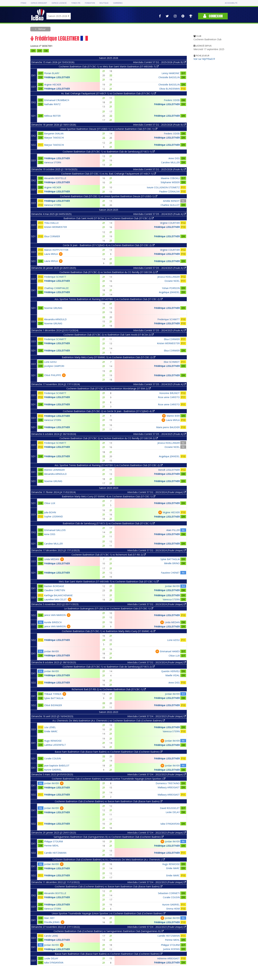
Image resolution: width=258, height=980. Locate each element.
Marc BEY (49, 918)
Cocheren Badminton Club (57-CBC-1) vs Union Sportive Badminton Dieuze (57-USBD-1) (109, 196)
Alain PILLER (173, 530)
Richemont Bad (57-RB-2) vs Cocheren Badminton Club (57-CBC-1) (109, 689)
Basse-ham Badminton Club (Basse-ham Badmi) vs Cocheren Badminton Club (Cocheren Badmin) (109, 752)
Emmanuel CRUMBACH (57, 100)
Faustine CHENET (170, 573)
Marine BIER (173, 416)
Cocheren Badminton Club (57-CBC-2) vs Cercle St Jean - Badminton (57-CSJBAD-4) (109, 411)
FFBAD (23, 3)
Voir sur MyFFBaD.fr (204, 59)
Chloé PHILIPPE (52, 375)
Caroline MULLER (170, 162)
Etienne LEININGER (54, 470)
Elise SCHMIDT (172, 362)
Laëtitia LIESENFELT (55, 745)
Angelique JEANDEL (169, 292)
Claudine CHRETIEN (55, 590)
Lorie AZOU (50, 362)
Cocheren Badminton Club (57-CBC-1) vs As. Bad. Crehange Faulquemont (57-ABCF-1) (109, 174)
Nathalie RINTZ (52, 104)
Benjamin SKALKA (54, 133)
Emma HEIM (173, 909)
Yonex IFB (76, 3)
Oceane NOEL (172, 281)
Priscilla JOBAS (52, 922)
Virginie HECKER (53, 85)
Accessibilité (231, 3)
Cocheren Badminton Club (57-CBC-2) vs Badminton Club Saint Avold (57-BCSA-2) (109, 335)
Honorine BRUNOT (169, 393)
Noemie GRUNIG (53, 308)
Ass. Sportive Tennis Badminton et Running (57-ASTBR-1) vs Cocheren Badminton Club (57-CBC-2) (109, 299)
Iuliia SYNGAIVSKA (170, 824)
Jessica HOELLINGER (169, 277)
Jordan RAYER (172, 586)
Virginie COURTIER (170, 223)
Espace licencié (59, 3)
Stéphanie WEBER (170, 182)
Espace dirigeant (39, 3)
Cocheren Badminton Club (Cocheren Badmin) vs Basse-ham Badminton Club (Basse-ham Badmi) (109, 801)
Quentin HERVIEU (170, 671)
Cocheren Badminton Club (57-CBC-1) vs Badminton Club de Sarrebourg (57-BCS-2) (109, 667)
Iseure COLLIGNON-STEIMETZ (163, 187)
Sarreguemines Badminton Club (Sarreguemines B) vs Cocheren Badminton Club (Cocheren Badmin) (109, 837)
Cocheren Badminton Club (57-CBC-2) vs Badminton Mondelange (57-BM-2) (109, 388)
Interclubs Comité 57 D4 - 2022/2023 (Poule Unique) (157, 716)
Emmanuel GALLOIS (55, 530)
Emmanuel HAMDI (170, 651)
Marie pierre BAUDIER (168, 427)
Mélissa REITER (52, 116)
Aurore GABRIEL (53, 770)
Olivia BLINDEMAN (169, 89)
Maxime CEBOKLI (170, 178)
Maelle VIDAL (173, 675)
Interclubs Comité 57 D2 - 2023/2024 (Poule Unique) (157, 492)
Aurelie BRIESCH (53, 622)
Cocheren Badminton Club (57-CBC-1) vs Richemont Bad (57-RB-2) (109, 555)
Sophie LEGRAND (53, 516)
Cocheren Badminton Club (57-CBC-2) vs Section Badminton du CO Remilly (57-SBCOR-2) (109, 272)
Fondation (90, 3)
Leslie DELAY (173, 812)
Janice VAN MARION (55, 615)
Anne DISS (174, 158)
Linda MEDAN (52, 559)
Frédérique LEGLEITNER (57, 77)
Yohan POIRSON (171, 288)
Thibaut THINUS (53, 694)
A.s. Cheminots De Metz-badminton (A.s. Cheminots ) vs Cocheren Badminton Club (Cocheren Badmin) (109, 721)
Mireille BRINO (172, 563)
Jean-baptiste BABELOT (57, 766)
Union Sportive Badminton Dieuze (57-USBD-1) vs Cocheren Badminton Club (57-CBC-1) (109, 129)
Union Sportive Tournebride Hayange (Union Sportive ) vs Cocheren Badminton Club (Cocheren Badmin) (109, 913)
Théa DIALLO (51, 223)
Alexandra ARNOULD (55, 319)
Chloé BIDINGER (53, 705)
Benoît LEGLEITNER (169, 470)
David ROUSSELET (170, 808)
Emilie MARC (51, 731)
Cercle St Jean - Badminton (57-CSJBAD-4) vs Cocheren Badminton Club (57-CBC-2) (109, 245)
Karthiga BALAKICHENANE (58, 595)
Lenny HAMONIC (171, 73)
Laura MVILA (51, 254)
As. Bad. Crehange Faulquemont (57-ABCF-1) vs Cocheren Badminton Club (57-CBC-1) (109, 93)
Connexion (213, 16)
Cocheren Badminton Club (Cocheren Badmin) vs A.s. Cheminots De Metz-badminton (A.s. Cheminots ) (109, 859)
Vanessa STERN (53, 162)
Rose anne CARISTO (169, 397)
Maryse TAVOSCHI (54, 138)
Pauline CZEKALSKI (169, 191)
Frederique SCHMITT (55, 277)
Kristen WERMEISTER (55, 227)
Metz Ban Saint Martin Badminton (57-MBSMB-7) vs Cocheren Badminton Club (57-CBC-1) (109, 582)
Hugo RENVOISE (53, 741)
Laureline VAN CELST (55, 599)
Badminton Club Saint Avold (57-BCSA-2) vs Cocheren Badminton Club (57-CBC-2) (109, 218)
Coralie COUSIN (52, 758)
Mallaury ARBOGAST (169, 787)
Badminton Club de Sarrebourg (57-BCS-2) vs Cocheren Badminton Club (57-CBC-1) (109, 523)
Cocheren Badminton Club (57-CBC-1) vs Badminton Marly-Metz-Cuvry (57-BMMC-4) (109, 631)
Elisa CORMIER (52, 236)
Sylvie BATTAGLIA (170, 559)
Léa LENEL (50, 727)
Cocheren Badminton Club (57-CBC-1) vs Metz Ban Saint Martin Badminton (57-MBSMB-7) (109, 66)
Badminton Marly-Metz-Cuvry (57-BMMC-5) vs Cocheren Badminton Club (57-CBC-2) (109, 357)
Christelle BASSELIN (169, 77)
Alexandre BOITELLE (55, 178)
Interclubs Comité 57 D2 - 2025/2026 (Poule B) (160, 62)
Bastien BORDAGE (54, 586)
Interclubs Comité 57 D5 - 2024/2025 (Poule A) (160, 214)
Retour (42, 29)
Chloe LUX (50, 503)
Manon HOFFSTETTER (56, 250)
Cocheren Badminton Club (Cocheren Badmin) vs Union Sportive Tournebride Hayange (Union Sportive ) (109, 779)
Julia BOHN (50, 512)
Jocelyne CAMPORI (54, 366)
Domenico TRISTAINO (168, 783)
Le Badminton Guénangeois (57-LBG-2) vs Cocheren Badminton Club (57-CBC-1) (109, 608)
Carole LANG (51, 936)
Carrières (118, 3)
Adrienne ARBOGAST (168, 958)
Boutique (104, 3)
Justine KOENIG (171, 949)
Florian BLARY (52, 73)
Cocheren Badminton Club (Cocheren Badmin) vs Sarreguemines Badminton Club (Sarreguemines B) (109, 931)
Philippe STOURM (53, 841)
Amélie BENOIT (171, 201)
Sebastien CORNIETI (169, 893)
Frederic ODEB (172, 100)
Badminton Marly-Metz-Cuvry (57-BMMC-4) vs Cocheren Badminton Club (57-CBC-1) (109, 496)
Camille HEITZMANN (55, 853)
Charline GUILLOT (170, 205)
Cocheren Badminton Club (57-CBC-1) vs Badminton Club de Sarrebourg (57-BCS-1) (109, 152)
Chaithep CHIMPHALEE (56, 288)
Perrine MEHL (51, 846)
